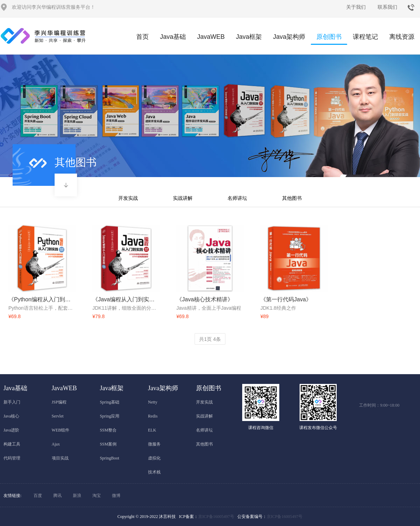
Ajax (56, 444)
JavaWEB (211, 37)
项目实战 (60, 458)
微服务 (154, 444)
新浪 (77, 496)
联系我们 (387, 7)
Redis (153, 416)
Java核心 (11, 416)
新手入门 (12, 402)
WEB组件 (61, 430)
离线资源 (402, 37)
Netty (153, 402)
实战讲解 (183, 198)
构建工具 (12, 444)
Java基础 (173, 37)
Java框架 (249, 37)
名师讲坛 (237, 198)
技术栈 (154, 472)
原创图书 (329, 39)
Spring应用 (110, 416)
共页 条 (210, 339)
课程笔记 (365, 37)
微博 (116, 496)
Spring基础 (110, 402)
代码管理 (12, 458)
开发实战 (128, 198)
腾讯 (57, 496)
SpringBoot (109, 458)
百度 (38, 496)
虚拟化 (154, 458)
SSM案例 (108, 444)
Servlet (58, 416)
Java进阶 (11, 430)
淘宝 (97, 496)
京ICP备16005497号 (216, 517)
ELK (152, 430)
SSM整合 (108, 430)
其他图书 (292, 198)
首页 (142, 37)
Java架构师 (289, 37)
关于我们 (356, 7)
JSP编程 (59, 402)
